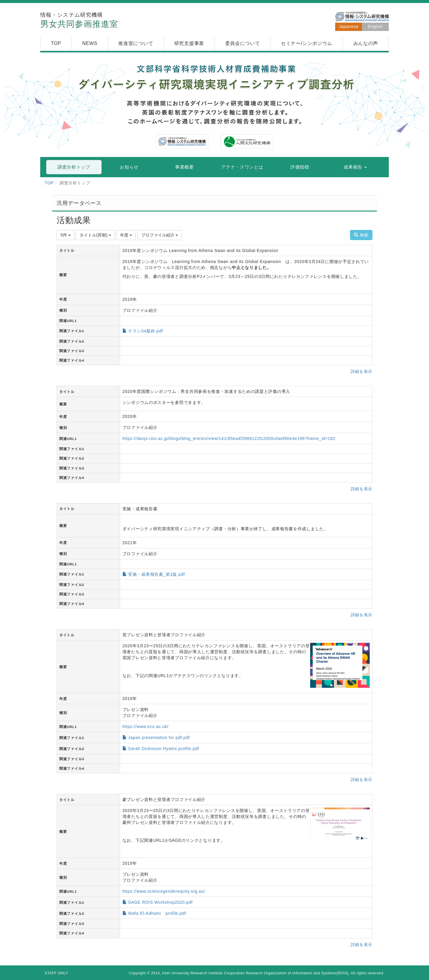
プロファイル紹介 (160, 235)
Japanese (349, 27)
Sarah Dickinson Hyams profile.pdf (164, 749)
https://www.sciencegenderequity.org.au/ (164, 891)
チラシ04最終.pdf (146, 331)
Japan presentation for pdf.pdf (159, 738)
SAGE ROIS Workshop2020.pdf (160, 902)
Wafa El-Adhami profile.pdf (157, 913)
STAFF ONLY (56, 973)
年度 (126, 235)
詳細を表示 (362, 371)
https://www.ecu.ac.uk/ (146, 727)
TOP (49, 183)
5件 (66, 235)
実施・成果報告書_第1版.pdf (156, 574)
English (376, 27)
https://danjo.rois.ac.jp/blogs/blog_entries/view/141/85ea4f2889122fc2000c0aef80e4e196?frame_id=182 (229, 438)
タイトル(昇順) (95, 235)
